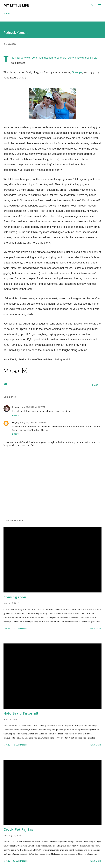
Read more (96, 629)
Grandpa (77, 72)
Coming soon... (16, 597)
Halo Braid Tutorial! (21, 713)
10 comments (20, 629)
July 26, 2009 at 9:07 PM (33, 407)
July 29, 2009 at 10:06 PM (34, 423)
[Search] (93, 5)
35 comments (20, 861)
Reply (16, 415)
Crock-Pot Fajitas (18, 829)
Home (6, 13)
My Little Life (16, 5)
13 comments (20, 745)
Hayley (16, 423)
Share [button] (95, 385)
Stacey (16, 407)
